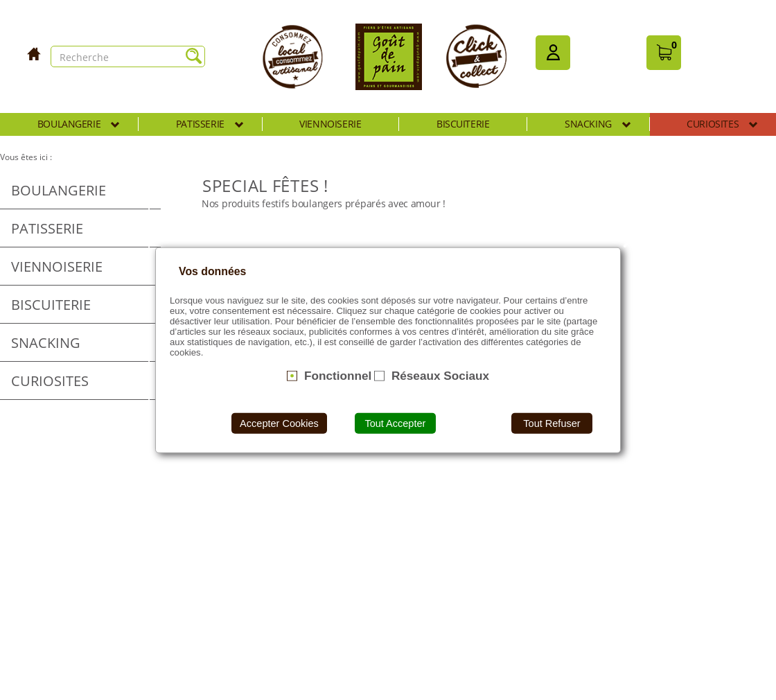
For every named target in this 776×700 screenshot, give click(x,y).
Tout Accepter (395, 423)
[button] (553, 53)
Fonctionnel (338, 376)
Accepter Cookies (279, 423)
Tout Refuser (552, 423)
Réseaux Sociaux (440, 376)
